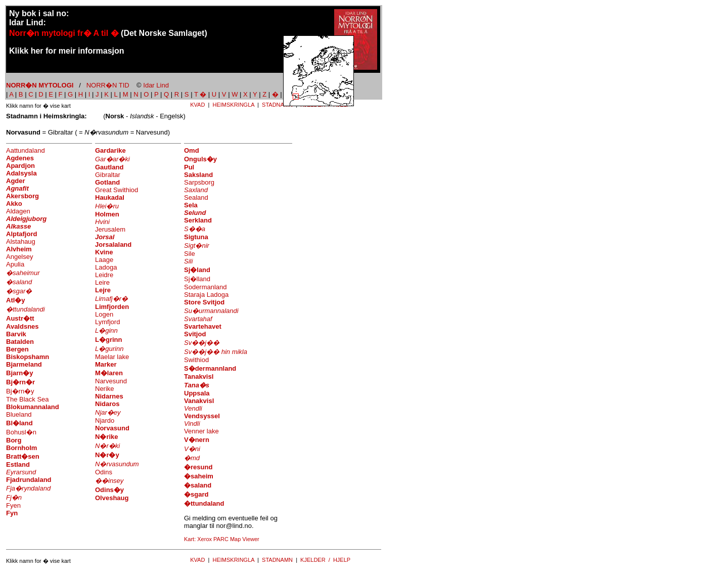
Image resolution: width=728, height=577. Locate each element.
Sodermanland (206, 287)
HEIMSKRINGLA (233, 105)
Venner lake (201, 431)
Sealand (196, 197)
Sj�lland (197, 279)
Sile (190, 254)
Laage (104, 260)
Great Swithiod (117, 190)
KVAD (197, 105)
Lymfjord (107, 322)
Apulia (15, 264)
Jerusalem (110, 229)
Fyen (13, 505)
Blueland (19, 414)
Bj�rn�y (20, 391)
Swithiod (196, 360)
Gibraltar (108, 175)
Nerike (105, 389)
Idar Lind (156, 85)
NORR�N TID (108, 85)
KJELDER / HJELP (325, 560)
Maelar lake (112, 357)
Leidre (104, 275)
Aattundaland (26, 150)
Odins (104, 472)
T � (200, 94)
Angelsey (19, 257)
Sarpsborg (199, 182)
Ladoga (106, 267)
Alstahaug (21, 241)
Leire (102, 282)
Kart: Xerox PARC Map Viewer (222, 539)
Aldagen (18, 211)
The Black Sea (28, 399)
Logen (104, 314)
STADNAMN (277, 105)
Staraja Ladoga (206, 295)
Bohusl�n (21, 432)
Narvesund (111, 381)
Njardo (105, 420)
